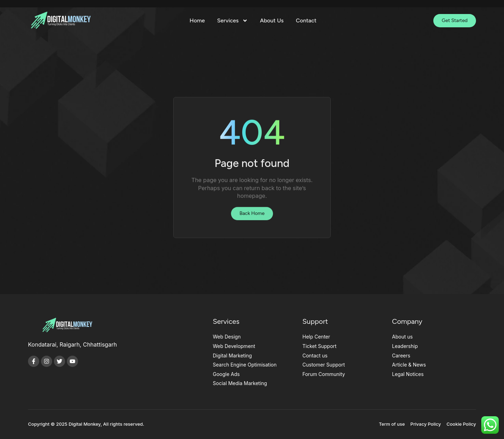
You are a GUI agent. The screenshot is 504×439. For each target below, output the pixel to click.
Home (197, 20)
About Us (272, 20)
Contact (306, 20)
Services (232, 21)
